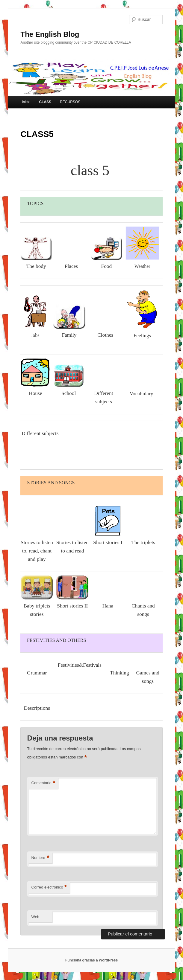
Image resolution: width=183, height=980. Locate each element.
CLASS (45, 102)
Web (35, 917)
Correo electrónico (49, 887)
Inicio (26, 102)
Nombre (40, 858)
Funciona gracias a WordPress (91, 960)
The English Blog (50, 34)
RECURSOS (70, 102)
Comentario (43, 783)
